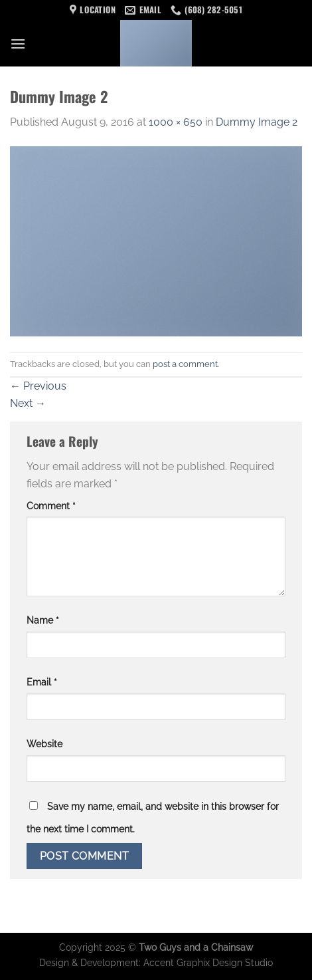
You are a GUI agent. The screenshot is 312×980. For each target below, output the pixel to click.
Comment (51, 506)
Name (43, 620)
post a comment (185, 364)
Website (44, 744)
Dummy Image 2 (257, 122)
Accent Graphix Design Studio (208, 962)
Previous (38, 386)
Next (28, 403)
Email (42, 682)
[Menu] (18, 44)
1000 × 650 (176, 122)
